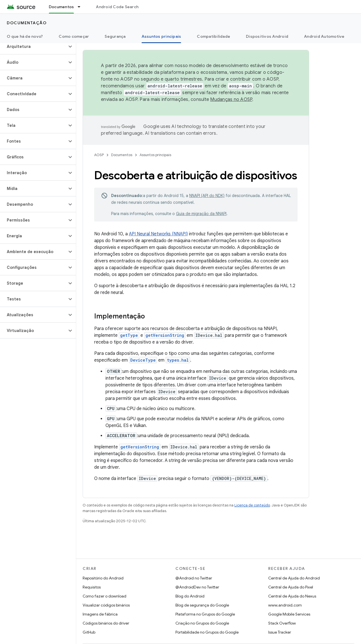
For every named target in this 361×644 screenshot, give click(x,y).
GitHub (89, 632)
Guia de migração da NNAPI (201, 214)
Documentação (27, 23)
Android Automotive (324, 36)
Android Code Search (117, 7)
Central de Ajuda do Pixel (291, 587)
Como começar (74, 36)
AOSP (99, 155)
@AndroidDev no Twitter (197, 587)
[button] (33, 47)
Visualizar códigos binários (106, 605)
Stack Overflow (282, 623)
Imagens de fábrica (100, 614)
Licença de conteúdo (252, 505)
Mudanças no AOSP (231, 99)
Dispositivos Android (267, 36)
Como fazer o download (104, 596)
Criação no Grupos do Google (202, 623)
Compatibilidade (213, 36)
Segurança (115, 36)
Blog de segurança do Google (202, 605)
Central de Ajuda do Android (294, 578)
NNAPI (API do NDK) (207, 196)
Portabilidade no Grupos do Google (207, 632)
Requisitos (92, 587)
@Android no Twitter (194, 578)
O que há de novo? (25, 36)
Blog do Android (190, 596)
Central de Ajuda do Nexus (292, 596)
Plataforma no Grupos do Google (205, 614)
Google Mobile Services (289, 614)
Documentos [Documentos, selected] (61, 7)
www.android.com (285, 605)
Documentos (122, 155)
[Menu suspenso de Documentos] (82, 7)
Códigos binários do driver (106, 623)
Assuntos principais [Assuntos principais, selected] (161, 36)
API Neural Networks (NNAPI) (158, 234)
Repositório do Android (103, 578)
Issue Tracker (280, 632)
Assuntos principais (155, 155)
